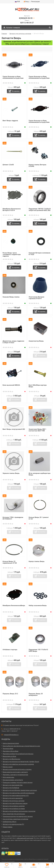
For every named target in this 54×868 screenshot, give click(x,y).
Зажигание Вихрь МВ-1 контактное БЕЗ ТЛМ (37, 430)
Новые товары (8, 827)
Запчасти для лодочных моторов (14, 801)
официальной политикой (25, 838)
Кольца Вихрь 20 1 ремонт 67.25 (39, 518)
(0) (8, 83)
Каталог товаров (12, 28)
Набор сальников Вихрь (38, 605)
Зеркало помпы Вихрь (11, 473)
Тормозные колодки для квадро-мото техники (18, 816)
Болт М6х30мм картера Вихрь (38, 386)
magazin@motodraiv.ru (11, 735)
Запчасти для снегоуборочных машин (15, 803)
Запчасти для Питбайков (11, 788)
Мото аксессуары (8, 777)
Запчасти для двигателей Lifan (13, 785)
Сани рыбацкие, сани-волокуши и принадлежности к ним (21, 746)
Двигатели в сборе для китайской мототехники (18, 754)
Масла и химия (8, 767)
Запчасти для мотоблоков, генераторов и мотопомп (20, 790)
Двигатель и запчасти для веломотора (15, 775)
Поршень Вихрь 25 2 (10, 694)
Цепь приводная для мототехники (14, 814)
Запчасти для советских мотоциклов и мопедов (18, 764)
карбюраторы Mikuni (10, 822)
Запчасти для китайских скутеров (14, 809)
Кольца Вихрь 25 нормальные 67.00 (10, 562)
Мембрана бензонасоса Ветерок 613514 (12, 210)
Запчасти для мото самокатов (13, 798)
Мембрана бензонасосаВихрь (14, 605)
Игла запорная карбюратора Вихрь (40, 474)
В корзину (16, 91)
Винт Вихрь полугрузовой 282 (14, 429)
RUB (17, 2)
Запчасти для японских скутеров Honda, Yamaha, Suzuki (21, 762)
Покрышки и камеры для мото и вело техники (18, 782)
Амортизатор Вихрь (36, 341)
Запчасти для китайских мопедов (14, 806)
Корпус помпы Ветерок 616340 (37, 165)
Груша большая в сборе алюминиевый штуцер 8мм (39, 77)
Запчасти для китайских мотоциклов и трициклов (19, 811)
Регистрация (35, 2)
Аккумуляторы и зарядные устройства (15, 819)
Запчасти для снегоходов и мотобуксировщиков (19, 793)
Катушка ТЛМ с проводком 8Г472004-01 (13, 518)
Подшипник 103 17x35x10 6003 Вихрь (38, 650)
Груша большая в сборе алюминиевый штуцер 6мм (13, 77)
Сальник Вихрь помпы (11, 297)
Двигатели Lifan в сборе (10, 751)
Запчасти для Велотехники (11, 759)
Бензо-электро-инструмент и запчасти (15, 772)
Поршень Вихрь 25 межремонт (36, 694)
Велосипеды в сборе (9, 756)
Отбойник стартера (10, 650)
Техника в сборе (8, 749)
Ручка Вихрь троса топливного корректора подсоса (12, 254)
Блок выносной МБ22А (11, 385)
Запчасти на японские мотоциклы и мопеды (17, 769)
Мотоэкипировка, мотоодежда (13, 780)
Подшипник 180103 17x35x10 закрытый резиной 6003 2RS (40, 210)
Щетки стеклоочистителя (11, 743)
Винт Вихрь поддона (10, 121)
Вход (26, 2)
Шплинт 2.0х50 (8, 165)
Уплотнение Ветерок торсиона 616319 (36, 298)
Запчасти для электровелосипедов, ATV (16, 795)
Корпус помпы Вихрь (37, 561)
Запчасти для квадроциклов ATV (13, 824)
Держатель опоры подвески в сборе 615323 (13, 342)
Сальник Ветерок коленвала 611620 (39, 254)
